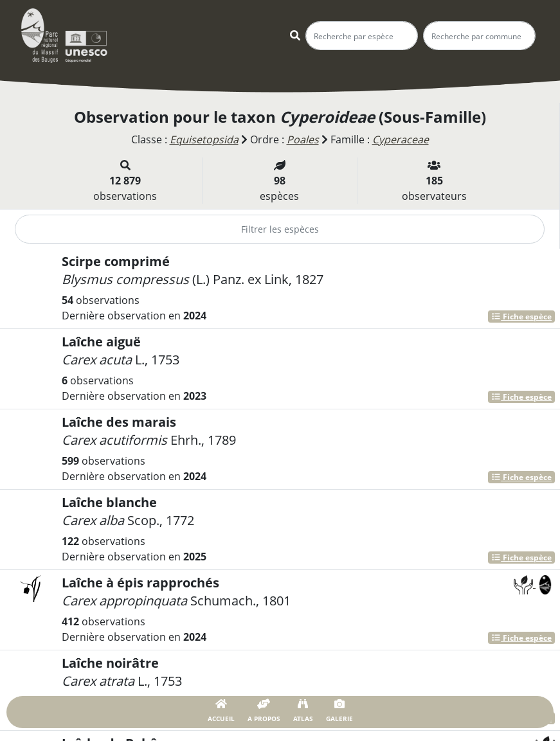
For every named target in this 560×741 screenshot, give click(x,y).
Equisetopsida (204, 139)
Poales (303, 139)
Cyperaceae (401, 139)
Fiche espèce (521, 317)
